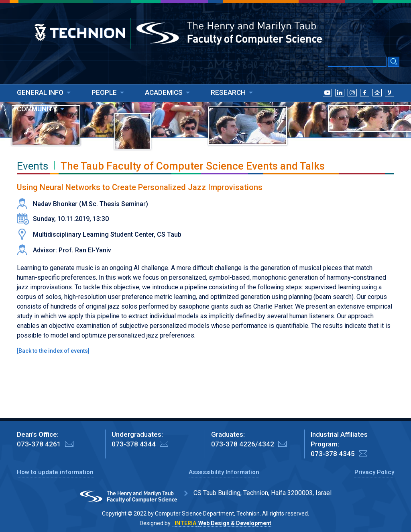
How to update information (55, 472)
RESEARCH (228, 92)
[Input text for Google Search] (357, 62)
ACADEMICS (164, 92)
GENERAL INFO (40, 92)
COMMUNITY (37, 109)
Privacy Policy (374, 472)
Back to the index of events (53, 351)
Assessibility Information (224, 472)
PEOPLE (104, 92)
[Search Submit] (394, 62)
